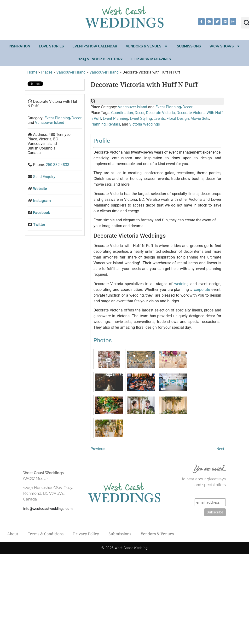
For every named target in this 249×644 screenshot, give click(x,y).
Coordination (122, 113)
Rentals (114, 124)
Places (47, 72)
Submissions (189, 46)
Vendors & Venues (147, 46)
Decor (139, 113)
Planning (98, 124)
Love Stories (51, 46)
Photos (103, 340)
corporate (202, 290)
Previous (98, 449)
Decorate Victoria (160, 113)
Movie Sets (200, 118)
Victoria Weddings (145, 124)
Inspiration (19, 46)
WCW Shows (225, 46)
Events (159, 118)
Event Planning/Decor (63, 118)
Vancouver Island (71, 72)
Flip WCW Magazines (151, 59)
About (13, 534)
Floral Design (178, 118)
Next (220, 449)
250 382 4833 (58, 165)
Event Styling (141, 118)
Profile (102, 141)
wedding (181, 284)
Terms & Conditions (46, 534)
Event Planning (116, 118)
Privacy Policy (86, 534)
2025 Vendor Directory (101, 59)
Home (32, 72)
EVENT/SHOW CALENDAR (95, 46)
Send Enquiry (44, 177)
